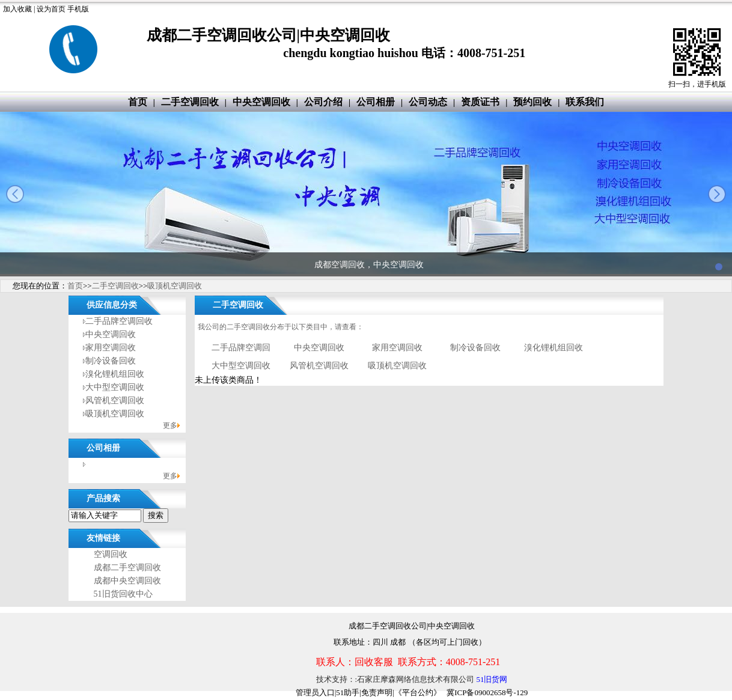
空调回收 (111, 554)
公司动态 (428, 102)
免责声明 (377, 692)
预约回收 (532, 102)
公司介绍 (323, 102)
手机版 (78, 9)
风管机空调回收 (115, 400)
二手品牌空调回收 (119, 321)
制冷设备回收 (111, 361)
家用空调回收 (111, 348)
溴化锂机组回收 (115, 374)
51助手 (348, 692)
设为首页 (51, 9)
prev (15, 194)
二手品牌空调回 (241, 348)
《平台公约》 (418, 692)
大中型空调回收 (115, 387)
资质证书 (480, 102)
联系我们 (585, 102)
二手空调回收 (190, 102)
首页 (138, 102)
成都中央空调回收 (127, 581)
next (717, 194)
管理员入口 (315, 692)
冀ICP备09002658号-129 (487, 692)
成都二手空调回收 (127, 568)
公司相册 (376, 102)
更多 (170, 425)
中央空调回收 (261, 102)
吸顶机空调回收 (175, 286)
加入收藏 (17, 9)
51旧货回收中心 (123, 594)
